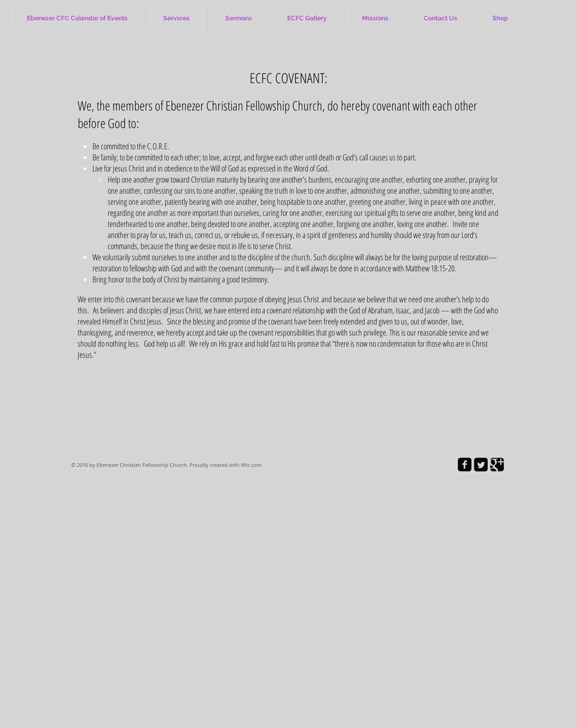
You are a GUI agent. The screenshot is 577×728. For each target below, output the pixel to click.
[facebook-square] (465, 465)
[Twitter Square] (481, 465)
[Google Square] (497, 465)
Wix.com (251, 465)
